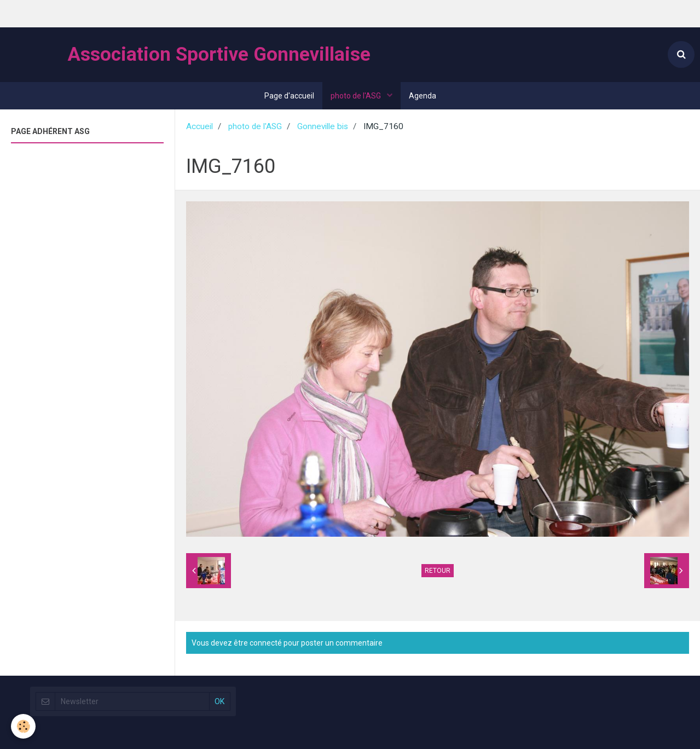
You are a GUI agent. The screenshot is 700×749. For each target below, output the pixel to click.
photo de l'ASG (357, 96)
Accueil (199, 126)
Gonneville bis (323, 126)
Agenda (423, 96)
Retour (438, 571)
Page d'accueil (289, 96)
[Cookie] (23, 726)
